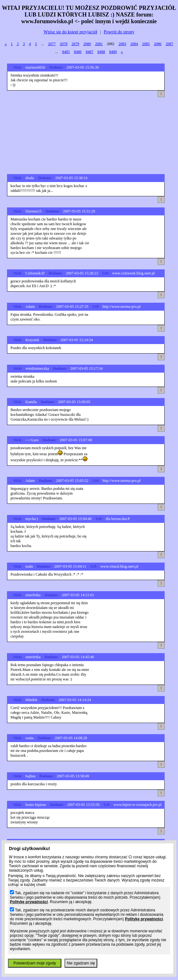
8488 (101, 52)
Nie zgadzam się (81, 963)
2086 (158, 44)
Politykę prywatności (29, 902)
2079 (75, 44)
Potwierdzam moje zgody (35, 963)
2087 (169, 44)
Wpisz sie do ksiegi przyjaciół (70, 32)
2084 (134, 44)
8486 (78, 52)
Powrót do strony (119, 32)
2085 (146, 44)
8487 (90, 52)
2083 (122, 44)
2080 (87, 44)
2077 (52, 44)
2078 (64, 44)
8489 (113, 52)
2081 (99, 44)
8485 (66, 52)
